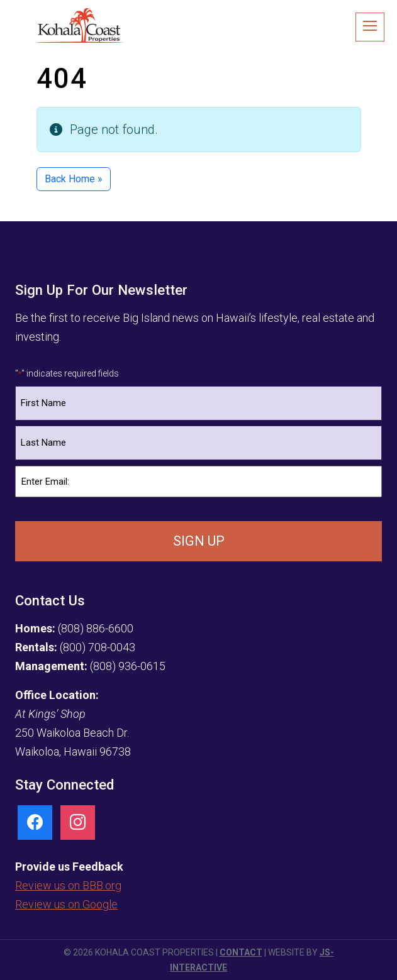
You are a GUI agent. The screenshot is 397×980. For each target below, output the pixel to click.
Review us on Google (66, 904)
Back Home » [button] (74, 179)
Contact (241, 952)
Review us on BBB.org (68, 885)
